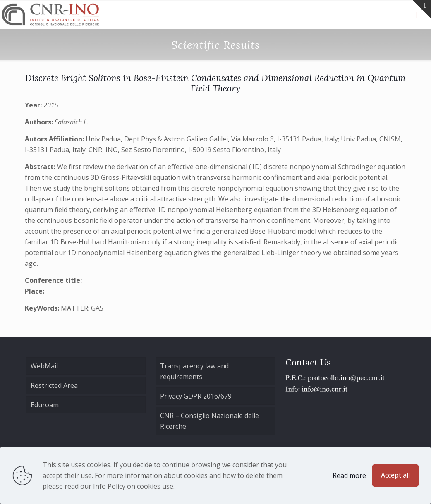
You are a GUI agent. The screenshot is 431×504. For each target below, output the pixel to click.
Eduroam (45, 405)
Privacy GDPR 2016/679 (196, 396)
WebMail (44, 366)
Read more (349, 475)
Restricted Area (54, 385)
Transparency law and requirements (194, 371)
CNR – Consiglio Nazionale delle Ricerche (210, 421)
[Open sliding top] (422, 9)
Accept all (395, 475)
